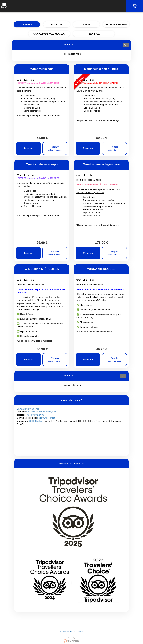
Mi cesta (68, 45)
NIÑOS (86, 24)
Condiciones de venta (72, 632)
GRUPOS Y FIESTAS (116, 24)
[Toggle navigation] (4, 6)
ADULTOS (57, 24)
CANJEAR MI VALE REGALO (49, 34)
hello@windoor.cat (46, 418)
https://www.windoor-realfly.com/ (42, 412)
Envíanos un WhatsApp (28, 409)
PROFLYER (94, 34)
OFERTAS (27, 24)
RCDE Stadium (36, 421)
